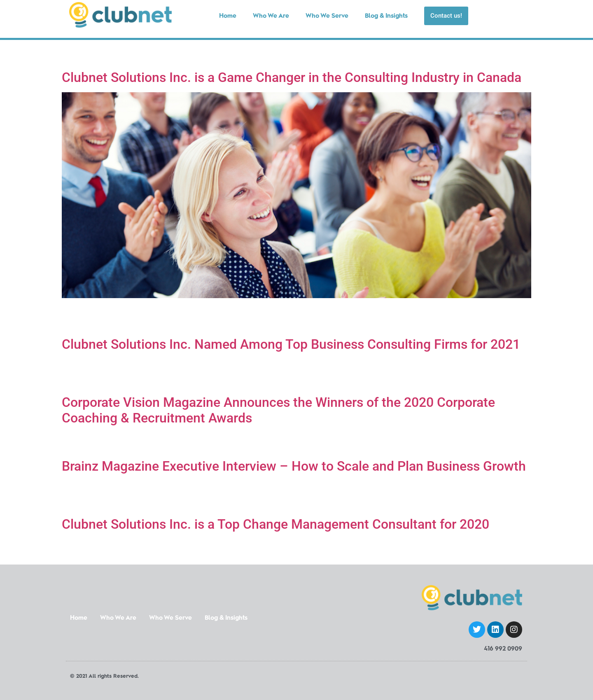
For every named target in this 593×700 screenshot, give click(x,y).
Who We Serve (170, 618)
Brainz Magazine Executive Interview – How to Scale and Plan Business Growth (294, 466)
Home (79, 618)
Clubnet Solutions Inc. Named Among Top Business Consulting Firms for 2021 (291, 344)
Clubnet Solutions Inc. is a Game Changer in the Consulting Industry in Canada (292, 77)
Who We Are (118, 618)
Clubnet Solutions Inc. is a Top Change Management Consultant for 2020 (275, 524)
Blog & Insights (226, 618)
